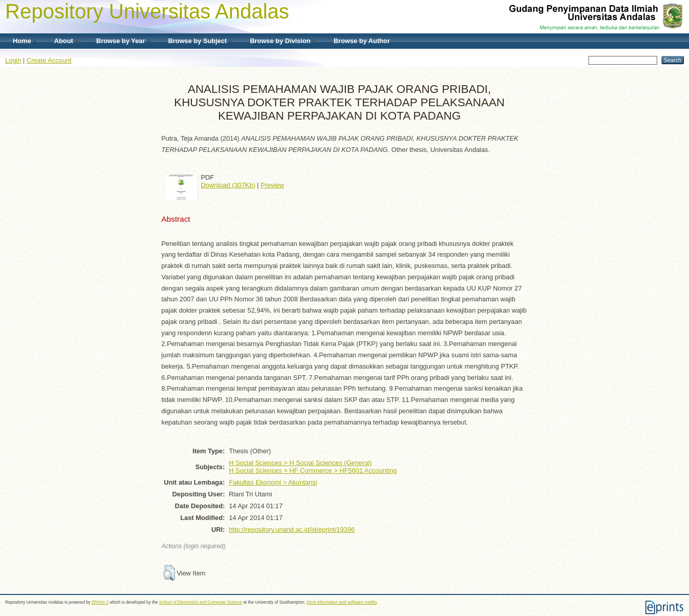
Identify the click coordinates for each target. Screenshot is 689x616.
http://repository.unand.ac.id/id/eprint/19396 (292, 530)
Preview (272, 185)
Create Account (49, 60)
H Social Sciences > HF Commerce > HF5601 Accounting (313, 470)
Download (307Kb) (228, 185)
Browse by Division (280, 41)
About (64, 41)
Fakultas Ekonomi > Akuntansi (273, 482)
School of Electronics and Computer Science (201, 602)
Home (22, 41)
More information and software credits (342, 602)
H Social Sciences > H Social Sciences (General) (300, 463)
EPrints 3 (100, 602)
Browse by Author (362, 41)
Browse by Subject (198, 41)
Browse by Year (121, 41)
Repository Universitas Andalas (147, 11)
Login (13, 60)
